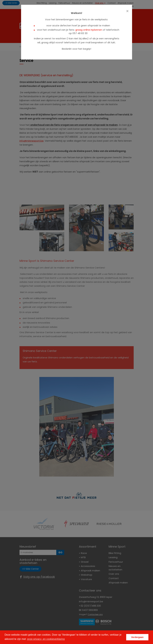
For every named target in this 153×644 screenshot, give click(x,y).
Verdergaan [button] (137, 637)
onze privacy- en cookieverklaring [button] (46, 639)
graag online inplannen (89, 30)
